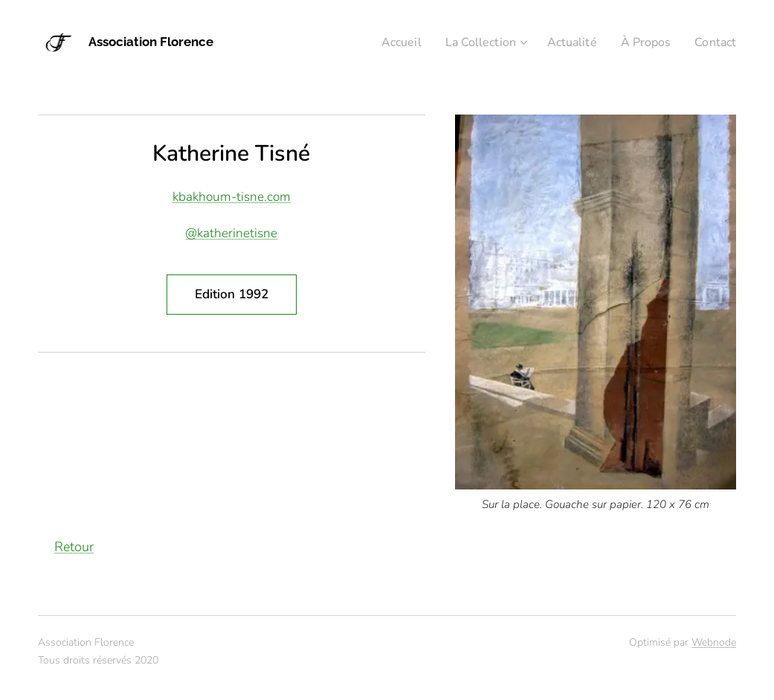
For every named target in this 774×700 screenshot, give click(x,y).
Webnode (714, 642)
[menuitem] (384, 42)
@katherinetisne (231, 233)
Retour (74, 547)
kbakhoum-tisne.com (232, 197)
